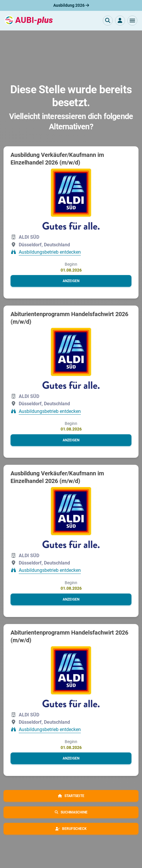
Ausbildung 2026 (71, 5)
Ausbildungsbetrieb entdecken (50, 252)
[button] (132, 21)
